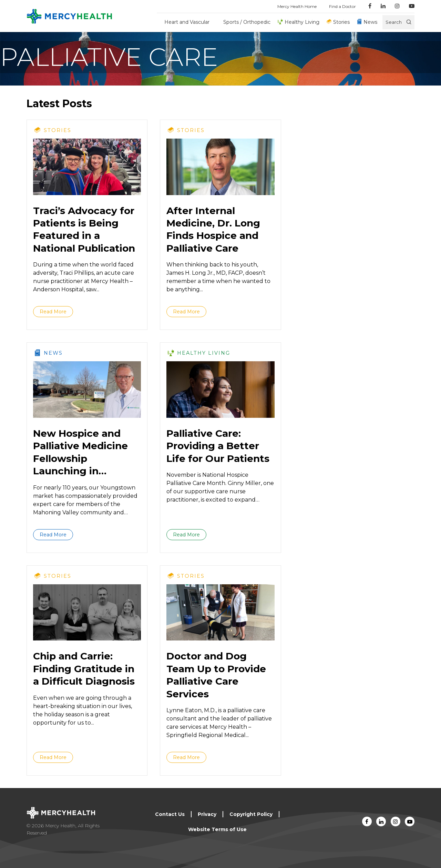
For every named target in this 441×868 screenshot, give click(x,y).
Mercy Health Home (297, 6)
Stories (341, 22)
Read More (53, 312)
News (370, 22)
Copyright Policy (251, 814)
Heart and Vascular (187, 22)
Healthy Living (302, 22)
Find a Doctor (342, 6)
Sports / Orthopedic (247, 22)
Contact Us (170, 814)
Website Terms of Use (217, 829)
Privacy (207, 814)
